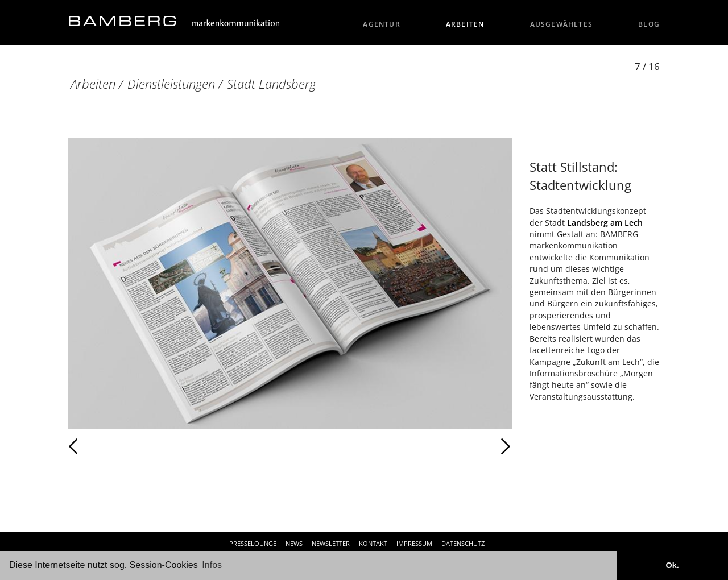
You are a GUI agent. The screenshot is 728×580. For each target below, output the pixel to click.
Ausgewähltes (562, 24)
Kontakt (373, 543)
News (294, 543)
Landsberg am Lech (605, 223)
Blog (649, 24)
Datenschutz (463, 543)
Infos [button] (212, 565)
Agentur (382, 24)
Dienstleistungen (171, 84)
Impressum (414, 543)
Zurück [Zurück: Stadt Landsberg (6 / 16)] (98, 446)
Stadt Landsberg (271, 84)
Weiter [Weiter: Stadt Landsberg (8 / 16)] (401, 446)
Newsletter (331, 543)
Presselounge (253, 543)
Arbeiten (465, 24)
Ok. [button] (672, 565)
